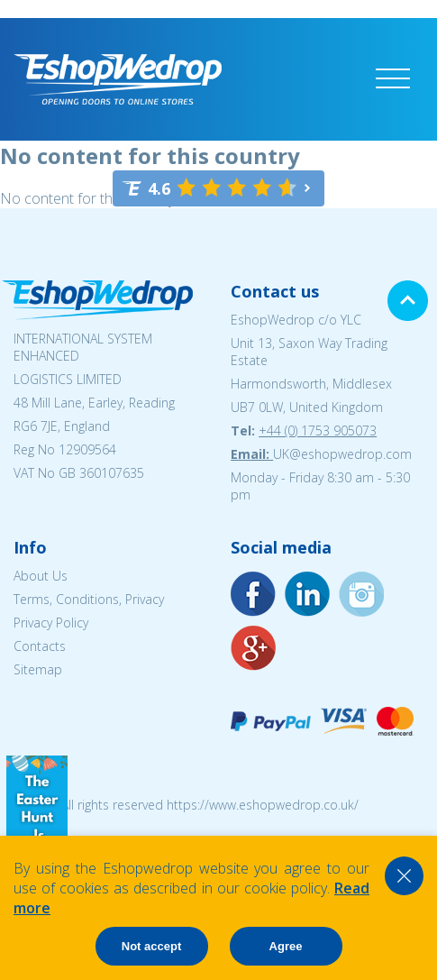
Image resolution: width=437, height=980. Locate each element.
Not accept (151, 946)
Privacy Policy (51, 623)
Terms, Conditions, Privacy (89, 599)
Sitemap (38, 669)
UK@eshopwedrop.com (342, 454)
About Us (41, 576)
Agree (286, 946)
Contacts (40, 646)
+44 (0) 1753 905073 (318, 430)
